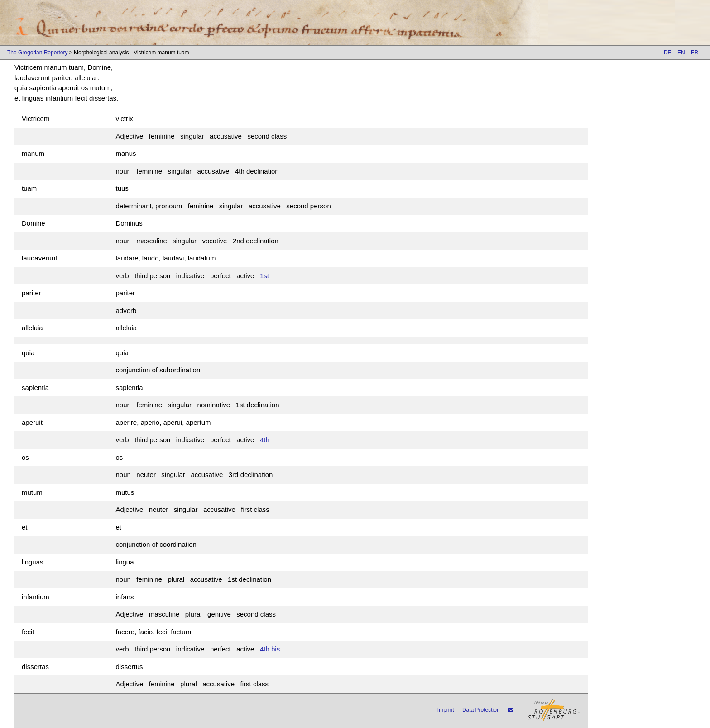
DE (668, 53)
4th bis (270, 649)
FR (695, 53)
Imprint (446, 710)
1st (264, 276)
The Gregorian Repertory (37, 53)
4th (265, 440)
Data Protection (481, 710)
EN (681, 53)
